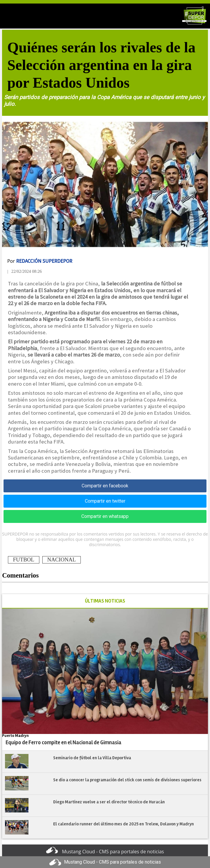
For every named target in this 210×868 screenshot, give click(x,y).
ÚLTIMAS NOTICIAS (105, 601)
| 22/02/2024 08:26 (25, 271)
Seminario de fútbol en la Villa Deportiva (92, 758)
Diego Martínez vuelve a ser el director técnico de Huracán (109, 802)
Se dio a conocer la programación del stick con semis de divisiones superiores (127, 780)
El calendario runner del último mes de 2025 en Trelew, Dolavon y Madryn (124, 824)
